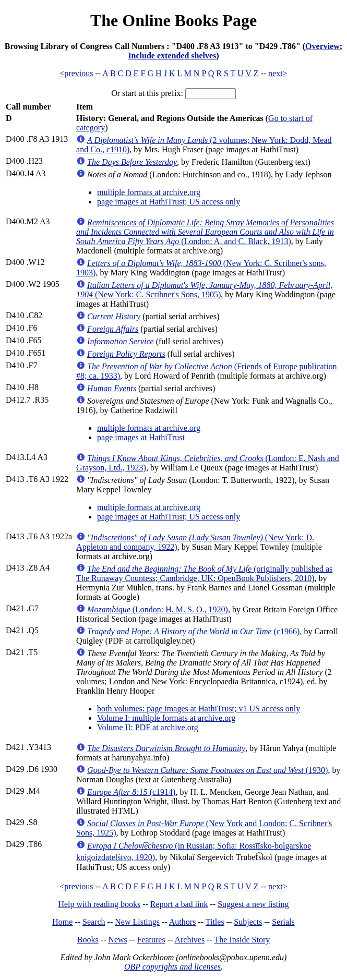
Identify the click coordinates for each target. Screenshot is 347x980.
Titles (215, 922)
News (117, 940)
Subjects (248, 922)
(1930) (207, 770)
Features (151, 940)
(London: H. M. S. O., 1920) (158, 609)
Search (94, 922)
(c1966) (193, 631)
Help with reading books (99, 904)
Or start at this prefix (146, 93)
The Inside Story (242, 940)
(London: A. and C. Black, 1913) (205, 232)
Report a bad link (179, 904)
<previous (76, 73)
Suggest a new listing (253, 904)
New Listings (137, 922)
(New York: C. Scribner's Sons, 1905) (204, 290)
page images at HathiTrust (141, 437)
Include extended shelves (172, 56)
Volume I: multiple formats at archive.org (166, 718)
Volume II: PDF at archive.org (148, 727)
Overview (322, 46)
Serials (283, 922)
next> (278, 73)
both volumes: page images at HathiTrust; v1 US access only (199, 709)
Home (62, 922)
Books (88, 940)
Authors (183, 922)
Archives (189, 940)
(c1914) (131, 792)
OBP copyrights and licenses (172, 967)
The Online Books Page (173, 20)
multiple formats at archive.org (149, 192)
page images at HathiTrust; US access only (169, 202)
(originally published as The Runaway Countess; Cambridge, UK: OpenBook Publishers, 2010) (204, 573)
